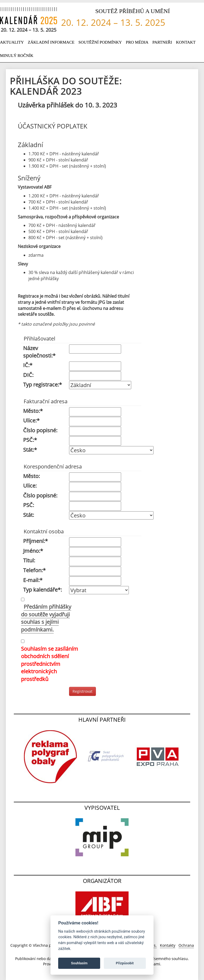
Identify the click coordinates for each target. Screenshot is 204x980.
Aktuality (12, 42)
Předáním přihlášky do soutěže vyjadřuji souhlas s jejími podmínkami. (46, 618)
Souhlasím (79, 963)
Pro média (137, 42)
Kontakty (168, 945)
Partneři (162, 42)
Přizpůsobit (125, 963)
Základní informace (51, 42)
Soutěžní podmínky (100, 42)
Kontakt (186, 42)
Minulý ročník (17, 55)
